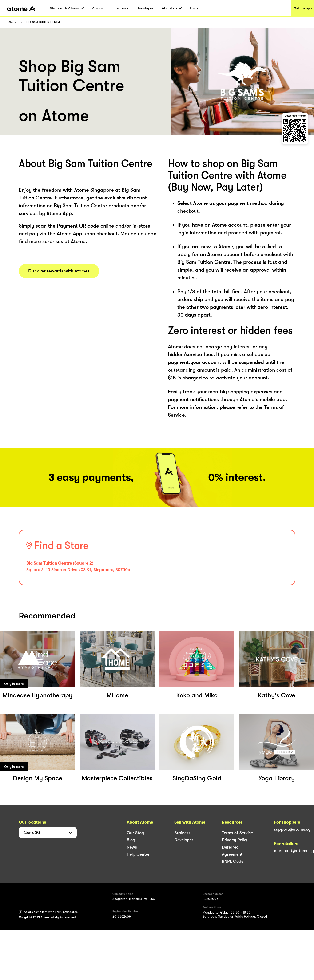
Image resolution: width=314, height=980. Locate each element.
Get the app (303, 8)
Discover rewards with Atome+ (59, 271)
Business (121, 8)
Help (194, 8)
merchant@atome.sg (294, 851)
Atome (12, 22)
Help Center (138, 854)
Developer (145, 8)
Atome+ (99, 8)
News (132, 847)
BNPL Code (233, 861)
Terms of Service (237, 833)
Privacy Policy (235, 840)
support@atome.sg (292, 829)
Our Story (136, 833)
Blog (131, 840)
